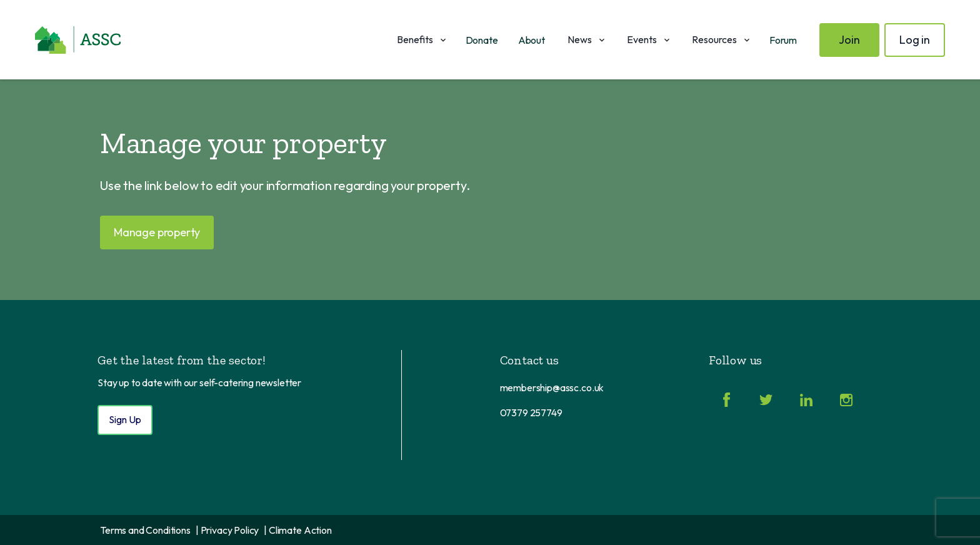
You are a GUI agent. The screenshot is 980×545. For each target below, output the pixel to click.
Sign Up (125, 419)
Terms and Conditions (145, 530)
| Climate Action (297, 530)
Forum (783, 40)
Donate (482, 40)
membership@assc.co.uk (552, 387)
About (532, 40)
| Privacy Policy (227, 530)
